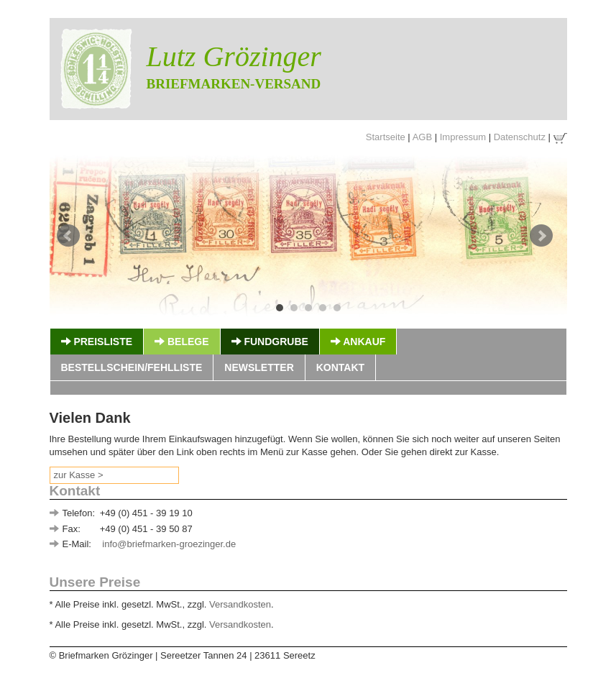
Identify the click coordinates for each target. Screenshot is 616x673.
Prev (68, 236)
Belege (181, 342)
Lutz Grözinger (234, 56)
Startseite (386, 137)
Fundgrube (270, 342)
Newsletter (259, 367)
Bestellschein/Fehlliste (132, 367)
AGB (422, 137)
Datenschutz (520, 137)
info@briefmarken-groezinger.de (169, 544)
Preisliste (97, 342)
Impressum (463, 137)
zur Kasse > (79, 475)
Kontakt (340, 367)
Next (541, 236)
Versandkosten (240, 604)
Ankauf (358, 342)
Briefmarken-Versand (234, 84)
